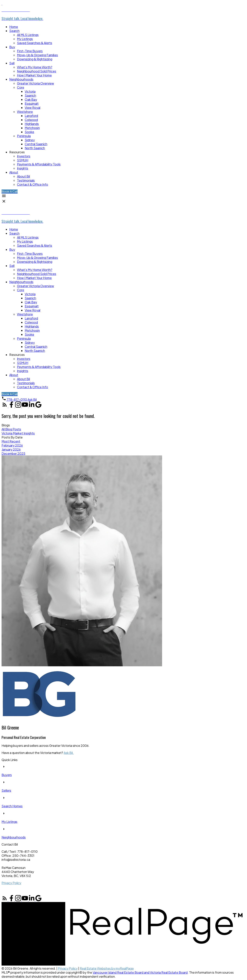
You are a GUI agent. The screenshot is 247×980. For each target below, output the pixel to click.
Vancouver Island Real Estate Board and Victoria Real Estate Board (140, 972)
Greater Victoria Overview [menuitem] (36, 83)
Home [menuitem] (14, 27)
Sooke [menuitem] (29, 132)
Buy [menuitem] (12, 47)
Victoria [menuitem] (30, 91)
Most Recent (11, 441)
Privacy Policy (11, 883)
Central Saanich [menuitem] (36, 144)
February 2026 (12, 445)
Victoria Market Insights (18, 433)
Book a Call (10, 192)
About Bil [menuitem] (23, 176)
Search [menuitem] (14, 31)
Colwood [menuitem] (31, 120)
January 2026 (11, 449)
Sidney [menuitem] (30, 140)
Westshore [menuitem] (25, 112)
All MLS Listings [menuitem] (28, 35)
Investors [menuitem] (24, 156)
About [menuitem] (14, 172)
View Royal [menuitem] (33, 108)
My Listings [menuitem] (25, 39)
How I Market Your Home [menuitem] (34, 75)
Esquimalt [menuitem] (32, 104)
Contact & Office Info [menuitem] (33, 184)
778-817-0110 (17, 399)
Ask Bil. (69, 753)
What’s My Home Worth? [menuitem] (35, 67)
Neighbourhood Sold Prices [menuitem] (37, 71)
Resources (17, 152)
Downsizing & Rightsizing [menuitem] (35, 59)
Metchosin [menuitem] (32, 128)
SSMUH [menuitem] (23, 160)
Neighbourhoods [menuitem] (21, 79)
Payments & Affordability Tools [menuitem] (39, 164)
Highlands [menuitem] (32, 124)
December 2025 (13, 453)
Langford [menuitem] (31, 116)
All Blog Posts (11, 429)
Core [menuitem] (21, 87)
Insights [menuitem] (23, 168)
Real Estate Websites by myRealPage (107, 968)
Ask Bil (32, 399)
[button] (10, 192)
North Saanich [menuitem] (35, 148)
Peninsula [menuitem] (24, 136)
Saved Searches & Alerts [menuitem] (35, 43)
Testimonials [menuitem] (26, 180)
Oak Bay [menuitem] (31, 99)
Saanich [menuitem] (30, 95)
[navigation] (123, 304)
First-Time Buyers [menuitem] (30, 51)
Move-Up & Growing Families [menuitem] (37, 55)
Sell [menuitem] (12, 63)
